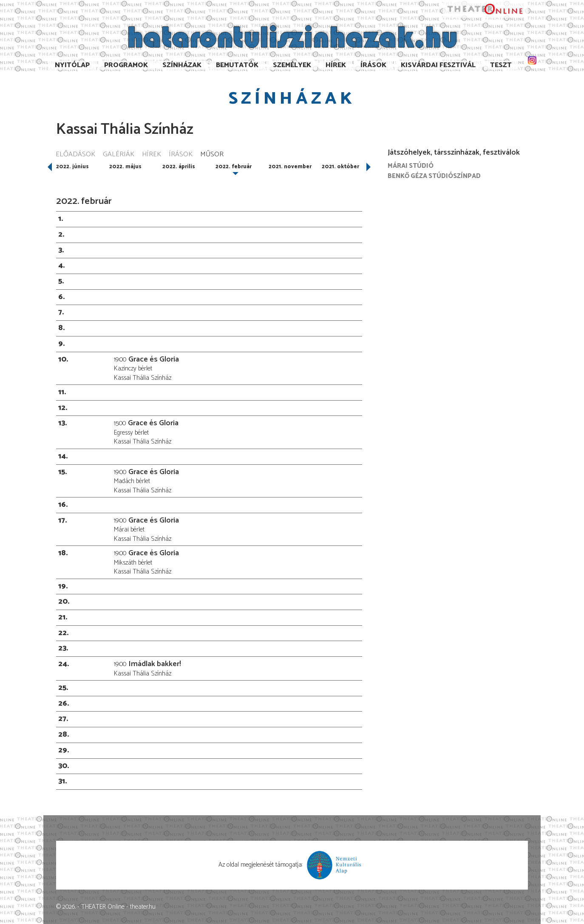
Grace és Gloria (154, 359)
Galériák (119, 155)
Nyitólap (72, 65)
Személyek (292, 65)
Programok (126, 65)
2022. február (234, 167)
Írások (373, 65)
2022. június (72, 167)
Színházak (182, 65)
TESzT (501, 65)
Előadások (75, 155)
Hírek (336, 65)
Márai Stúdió (411, 166)
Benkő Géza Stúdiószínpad (434, 176)
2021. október (340, 167)
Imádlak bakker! (155, 664)
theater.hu (143, 907)
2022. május (125, 167)
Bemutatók (237, 65)
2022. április (179, 167)
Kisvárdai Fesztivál (438, 65)
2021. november (290, 167)
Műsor (212, 155)
